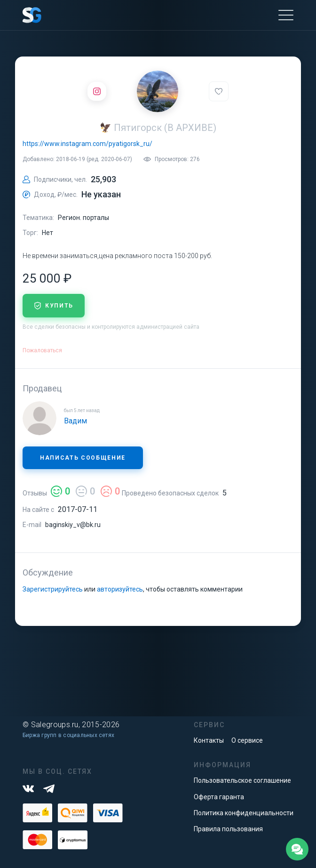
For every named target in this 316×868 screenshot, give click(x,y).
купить (54, 306)
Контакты (209, 740)
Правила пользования (228, 829)
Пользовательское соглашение (242, 780)
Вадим (75, 421)
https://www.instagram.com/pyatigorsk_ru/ (87, 144)
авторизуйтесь (120, 589)
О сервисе (247, 740)
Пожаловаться (42, 350)
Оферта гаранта (219, 797)
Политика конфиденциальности (244, 813)
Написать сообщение (83, 458)
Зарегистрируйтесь (53, 589)
